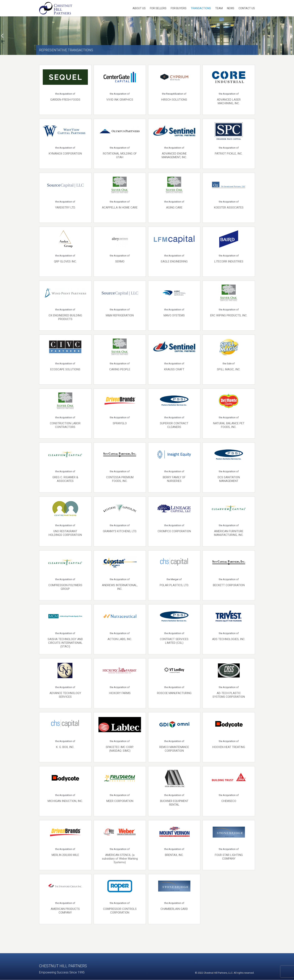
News (231, 8)
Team (219, 8)
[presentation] (2, 36)
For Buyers (179, 8)
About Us (139, 8)
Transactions (201, 8)
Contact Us (247, 8)
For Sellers (158, 8)
